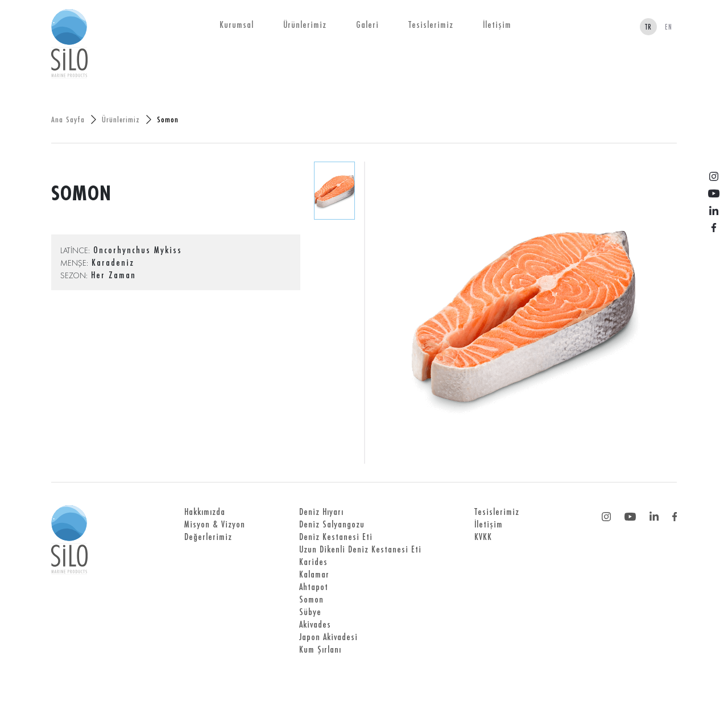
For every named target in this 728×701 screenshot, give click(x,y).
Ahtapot (314, 587)
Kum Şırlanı (320, 649)
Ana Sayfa (68, 119)
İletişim (497, 24)
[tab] (334, 191)
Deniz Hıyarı (321, 512)
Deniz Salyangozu (332, 524)
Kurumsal (237, 24)
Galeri (367, 24)
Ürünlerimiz (305, 24)
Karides (313, 562)
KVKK (483, 537)
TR (648, 27)
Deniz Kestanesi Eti (336, 537)
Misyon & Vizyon (215, 524)
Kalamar (314, 574)
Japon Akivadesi (328, 637)
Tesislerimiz (431, 24)
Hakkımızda (205, 512)
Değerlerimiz (208, 537)
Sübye (310, 612)
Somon (311, 599)
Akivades (315, 624)
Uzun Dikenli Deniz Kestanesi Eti (360, 549)
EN (669, 27)
